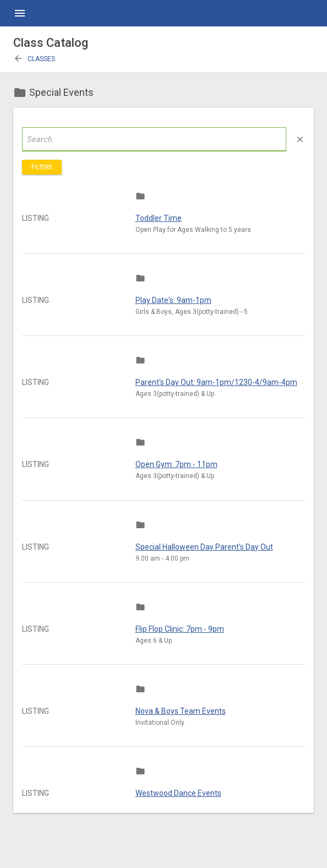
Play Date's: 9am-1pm (173, 300)
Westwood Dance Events (178, 793)
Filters (42, 167)
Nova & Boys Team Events (181, 711)
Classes (34, 59)
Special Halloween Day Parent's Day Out (204, 547)
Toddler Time (159, 218)
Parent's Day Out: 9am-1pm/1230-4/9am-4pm (216, 382)
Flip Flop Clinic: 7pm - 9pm (180, 629)
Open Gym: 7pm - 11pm (176, 464)
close (300, 139)
